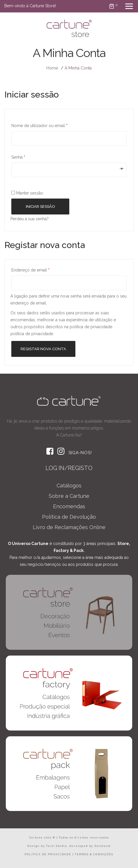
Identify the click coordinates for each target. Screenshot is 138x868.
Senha (18, 157)
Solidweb (102, 846)
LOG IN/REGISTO (69, 468)
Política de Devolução (69, 517)
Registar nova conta (43, 349)
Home (52, 68)
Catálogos (69, 486)
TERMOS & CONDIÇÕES (94, 854)
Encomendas (69, 506)
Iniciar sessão (40, 207)
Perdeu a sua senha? (30, 219)
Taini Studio (57, 846)
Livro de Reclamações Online (69, 527)
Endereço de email (30, 270)
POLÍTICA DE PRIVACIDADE (48, 854)
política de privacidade (32, 334)
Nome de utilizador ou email (39, 126)
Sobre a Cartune (69, 496)
